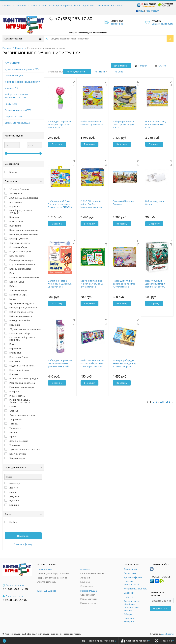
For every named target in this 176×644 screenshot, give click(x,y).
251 (162, 402)
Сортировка (23, 181)
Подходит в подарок (23, 467)
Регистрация (152, 11)
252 (168, 402)
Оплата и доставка (84, 5)
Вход (141, 11)
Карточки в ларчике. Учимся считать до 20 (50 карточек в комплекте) (92, 285)
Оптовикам (103, 5)
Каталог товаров (38, 5)
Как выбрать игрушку (60, 5)
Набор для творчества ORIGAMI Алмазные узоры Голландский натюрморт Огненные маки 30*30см (60, 366)
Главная (7, 5)
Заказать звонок (13, 585)
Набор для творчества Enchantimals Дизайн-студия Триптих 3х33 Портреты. (93, 365)
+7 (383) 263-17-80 (73, 19)
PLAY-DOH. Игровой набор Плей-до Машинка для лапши (91, 204)
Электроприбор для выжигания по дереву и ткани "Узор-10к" (124, 363)
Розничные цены (23, 136)
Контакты (116, 5)
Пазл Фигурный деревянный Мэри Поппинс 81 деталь (155, 284)
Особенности (23, 164)
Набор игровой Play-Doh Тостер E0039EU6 (92, 123)
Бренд (23, 514)
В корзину (57, 144)
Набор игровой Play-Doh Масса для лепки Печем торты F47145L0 (60, 204)
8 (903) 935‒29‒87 (15, 600)
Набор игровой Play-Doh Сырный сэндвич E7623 (124, 125)
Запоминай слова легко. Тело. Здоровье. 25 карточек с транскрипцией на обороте (60, 287)
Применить (23, 536)
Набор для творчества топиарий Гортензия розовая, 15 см (60, 125)
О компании (20, 5)
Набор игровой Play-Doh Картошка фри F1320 (156, 125)
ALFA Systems (167, 634)
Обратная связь (13, 596)
